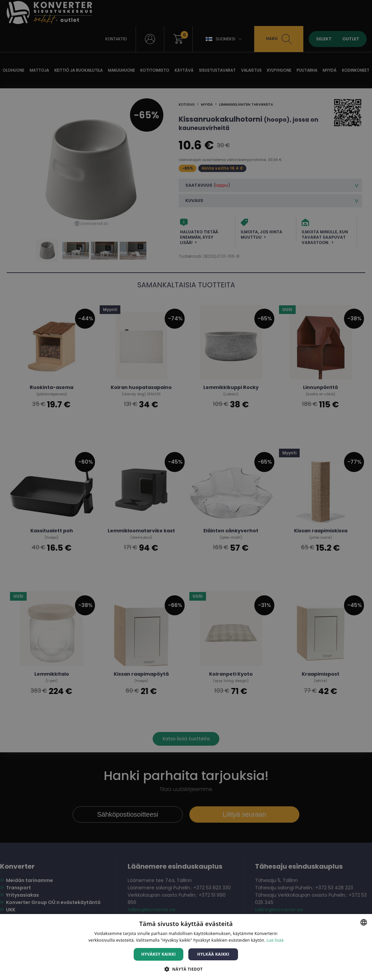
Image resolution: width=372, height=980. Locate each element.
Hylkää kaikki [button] (213, 954)
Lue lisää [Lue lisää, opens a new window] (275, 940)
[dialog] (186, 490)
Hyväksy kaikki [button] (159, 954)
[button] (186, 969)
